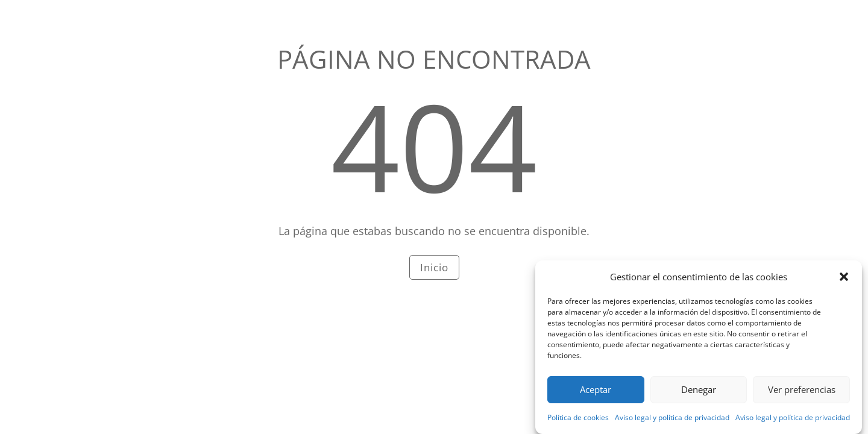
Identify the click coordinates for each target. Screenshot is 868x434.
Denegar (699, 392)
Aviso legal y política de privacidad (672, 420)
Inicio (434, 267)
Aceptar (596, 392)
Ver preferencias (802, 392)
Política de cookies (578, 420)
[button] (844, 280)
